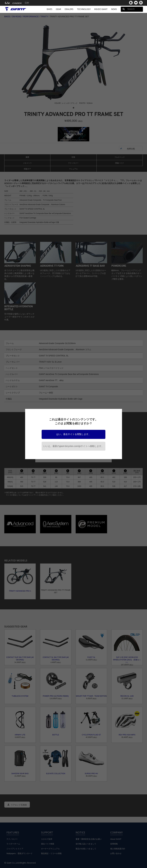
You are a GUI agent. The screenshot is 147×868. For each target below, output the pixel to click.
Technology (84, 9)
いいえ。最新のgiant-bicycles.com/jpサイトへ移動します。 (74, 446)
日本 (27, 3)
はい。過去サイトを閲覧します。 (73, 434)
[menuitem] (7, 3)
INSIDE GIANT (101, 9)
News (114, 9)
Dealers (69, 9)
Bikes (49, 9)
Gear (58, 9)
